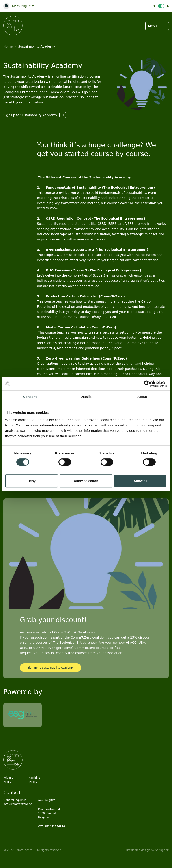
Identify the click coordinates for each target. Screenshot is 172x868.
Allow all (141, 481)
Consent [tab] (30, 397)
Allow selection (86, 481)
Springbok (162, 850)
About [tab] (142, 397)
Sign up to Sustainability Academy (51, 668)
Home (8, 46)
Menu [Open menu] (157, 26)
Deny (31, 481)
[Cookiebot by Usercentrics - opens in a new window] (147, 384)
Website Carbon (24, 7)
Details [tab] (86, 397)
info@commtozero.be (18, 804)
